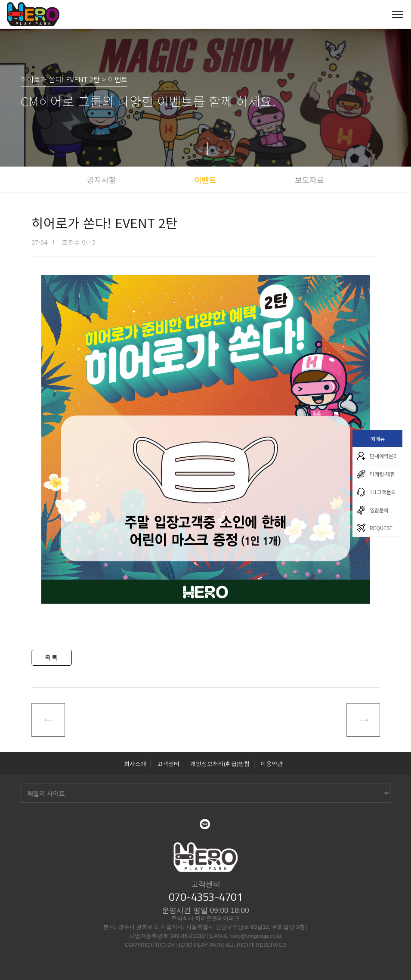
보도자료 (309, 180)
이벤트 (205, 180)
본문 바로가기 (0, 0)
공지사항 (102, 180)
